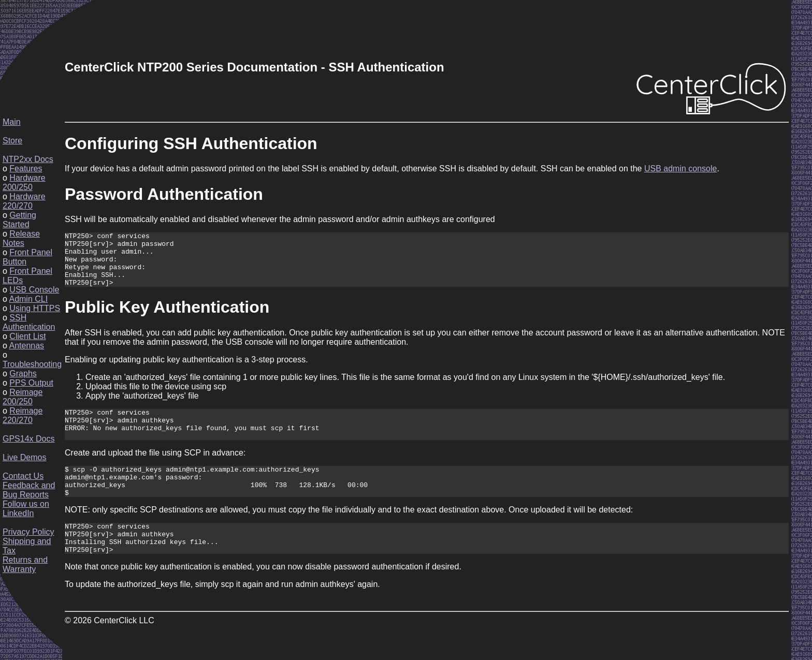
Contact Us (23, 476)
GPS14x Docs (28, 439)
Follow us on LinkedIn (26, 509)
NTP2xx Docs (28, 159)
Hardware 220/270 (24, 201)
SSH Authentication (29, 322)
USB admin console (681, 168)
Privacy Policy (28, 532)
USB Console (34, 290)
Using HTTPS (35, 308)
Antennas (26, 346)
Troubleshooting (32, 364)
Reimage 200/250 (23, 397)
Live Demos (24, 457)
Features (26, 168)
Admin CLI (28, 299)
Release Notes (21, 238)
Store (12, 141)
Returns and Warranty (25, 564)
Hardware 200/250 (24, 182)
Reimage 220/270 (23, 415)
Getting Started (19, 220)
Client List (27, 336)
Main (12, 122)
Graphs (23, 373)
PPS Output (31, 383)
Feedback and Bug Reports (29, 490)
